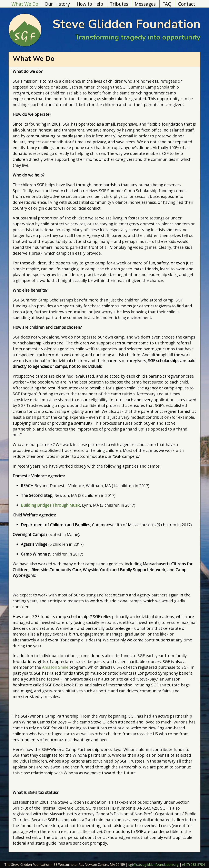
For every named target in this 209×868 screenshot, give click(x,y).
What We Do (25, 4)
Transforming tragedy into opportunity (138, 37)
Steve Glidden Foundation (126, 24)
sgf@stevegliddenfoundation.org (154, 865)
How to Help (90, 4)
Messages (145, 4)
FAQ (167, 4)
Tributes (119, 4)
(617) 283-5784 (193, 865)
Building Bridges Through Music (50, 505)
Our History (57, 4)
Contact (187, 4)
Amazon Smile (55, 667)
